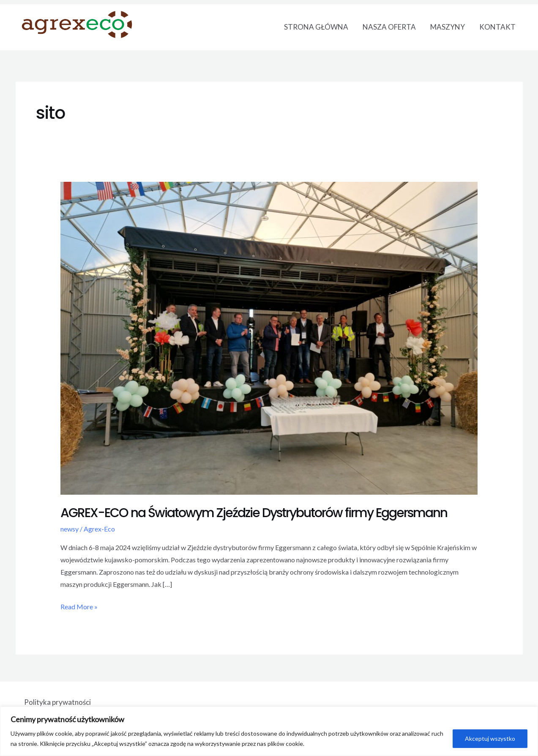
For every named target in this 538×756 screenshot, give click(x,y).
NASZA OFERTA (389, 27)
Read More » (79, 606)
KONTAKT (497, 27)
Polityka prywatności (57, 702)
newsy (70, 529)
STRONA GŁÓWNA (316, 27)
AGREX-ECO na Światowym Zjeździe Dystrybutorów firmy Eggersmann (254, 513)
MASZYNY (448, 27)
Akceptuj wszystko (490, 738)
